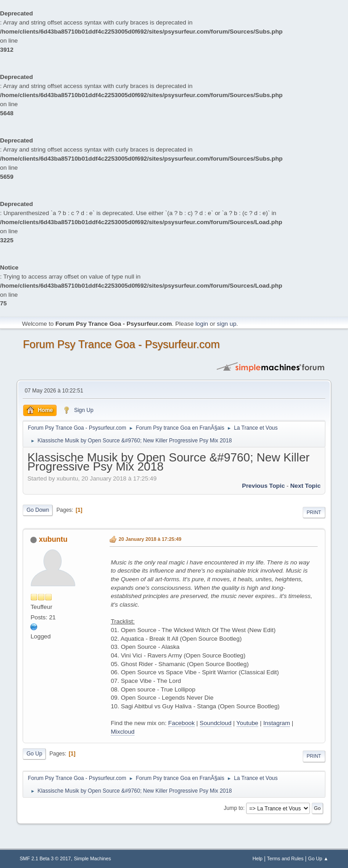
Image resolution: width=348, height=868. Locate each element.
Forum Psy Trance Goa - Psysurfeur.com (121, 344)
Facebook (181, 723)
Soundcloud (216, 723)
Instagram (277, 723)
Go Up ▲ (318, 858)
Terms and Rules (285, 858)
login (202, 324)
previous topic (263, 486)
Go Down (38, 510)
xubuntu (53, 539)
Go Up (34, 754)
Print (314, 512)
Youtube (247, 723)
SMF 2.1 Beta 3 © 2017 (45, 858)
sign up (227, 324)
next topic (305, 486)
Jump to (234, 808)
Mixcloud (123, 732)
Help (257, 858)
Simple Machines (92, 858)
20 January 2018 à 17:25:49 (150, 539)
